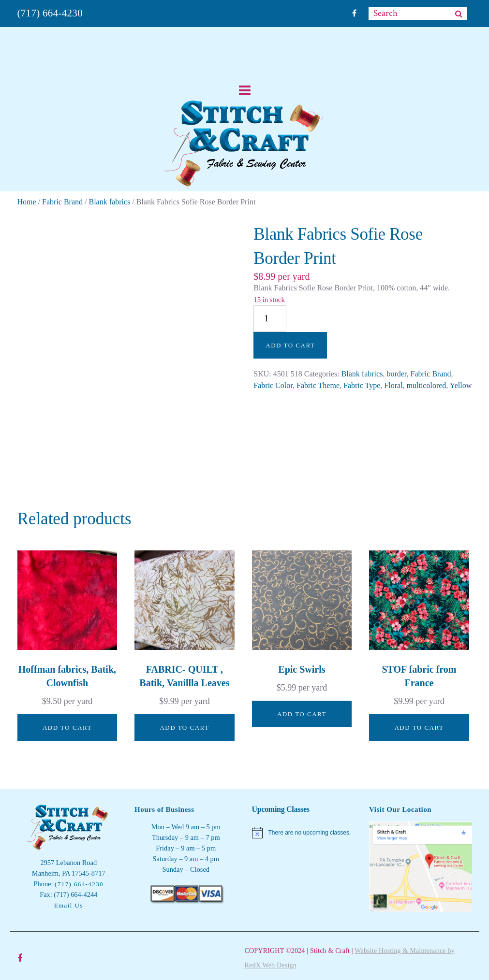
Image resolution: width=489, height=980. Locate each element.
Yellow (461, 385)
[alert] (304, 833)
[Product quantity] (270, 319)
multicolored (427, 385)
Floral (393, 385)
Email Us (69, 905)
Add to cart (290, 345)
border (396, 374)
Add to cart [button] (67, 728)
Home (27, 202)
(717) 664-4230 (50, 13)
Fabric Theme (318, 385)
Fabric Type (362, 385)
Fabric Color (273, 385)
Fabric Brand (62, 202)
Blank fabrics (110, 202)
